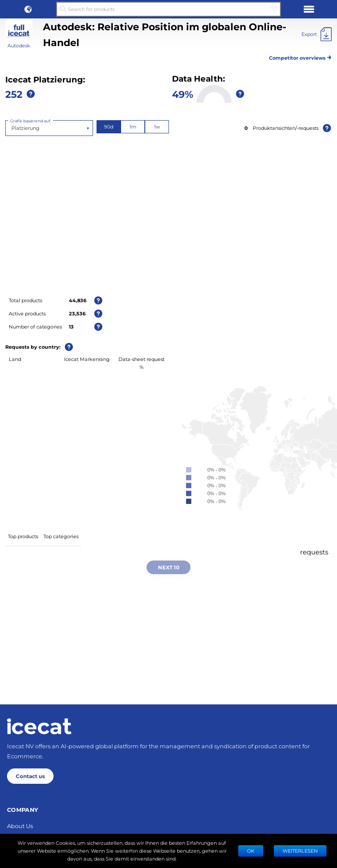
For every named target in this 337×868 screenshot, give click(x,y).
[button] (28, 9)
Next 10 (169, 567)
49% (183, 94)
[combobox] (12, 128)
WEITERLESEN (300, 851)
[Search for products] (168, 9)
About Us (20, 826)
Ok (251, 851)
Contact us (30, 776)
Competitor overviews (300, 56)
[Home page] (39, 726)
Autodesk (19, 45)
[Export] (317, 34)
